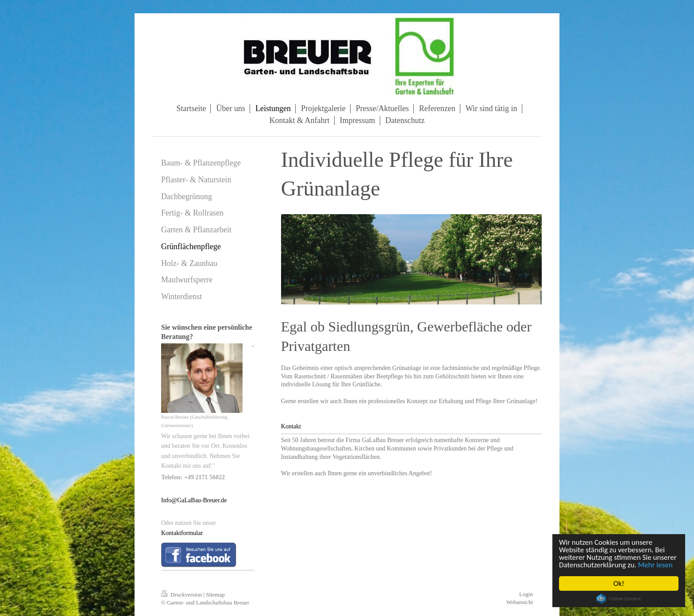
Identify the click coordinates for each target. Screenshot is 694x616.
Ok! (619, 583)
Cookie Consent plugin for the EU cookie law (619, 599)
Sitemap (215, 595)
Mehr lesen (655, 565)
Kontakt (291, 426)
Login (526, 594)
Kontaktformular (182, 533)
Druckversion (182, 595)
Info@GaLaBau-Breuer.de (194, 500)
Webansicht (520, 602)
